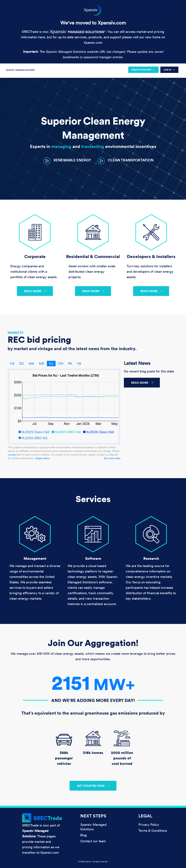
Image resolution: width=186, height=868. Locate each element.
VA (79, 363)
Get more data (112, 458)
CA (12, 363)
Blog (84, 835)
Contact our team (93, 841)
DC (22, 363)
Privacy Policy (149, 825)
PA (70, 363)
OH (61, 363)
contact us (14, 455)
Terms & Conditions (153, 831)
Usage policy (42, 458)
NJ (51, 363)
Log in (167, 70)
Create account (141, 70)
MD (42, 363)
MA (31, 363)
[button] (67, 161)
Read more (33, 291)
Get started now (91, 786)
